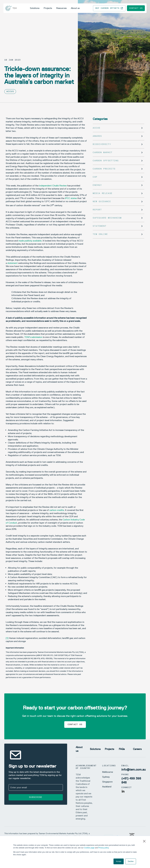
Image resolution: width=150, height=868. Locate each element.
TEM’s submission (33, 337)
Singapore (107, 782)
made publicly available (30, 241)
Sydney (106, 777)
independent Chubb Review (53, 186)
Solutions (35, 8)
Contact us (136, 8)
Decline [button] (131, 861)
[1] (7, 638)
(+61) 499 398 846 (131, 780)
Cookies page (89, 848)
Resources (61, 8)
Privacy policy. (104, 848)
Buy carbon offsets (109, 8)
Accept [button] (119, 861)
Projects (48, 8)
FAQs (122, 749)
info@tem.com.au (134, 770)
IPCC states (71, 198)
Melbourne (108, 772)
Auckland (107, 787)
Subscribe (36, 797)
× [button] (144, 841)
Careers (137, 749)
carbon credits (57, 510)
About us (75, 8)
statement (13, 263)
